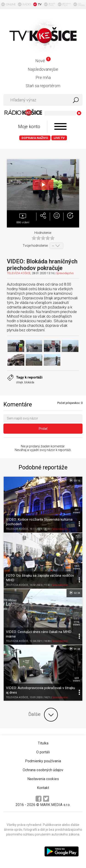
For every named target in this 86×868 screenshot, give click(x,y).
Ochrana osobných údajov (43, 770)
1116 (76, 623)
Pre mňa (43, 77)
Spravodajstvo (65, 273)
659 (76, 679)
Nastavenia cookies (43, 779)
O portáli (43, 752)
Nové (43, 61)
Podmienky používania (43, 761)
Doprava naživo (35, 138)
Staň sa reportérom (43, 86)
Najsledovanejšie (43, 69)
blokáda (29, 382)
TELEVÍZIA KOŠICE (19, 273)
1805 (76, 567)
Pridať (43, 429)
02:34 (74, 593)
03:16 (74, 480)
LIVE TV (59, 138)
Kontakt (43, 788)
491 (76, 511)
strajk (19, 382)
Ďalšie (43, 715)
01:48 (74, 649)
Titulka (43, 743)
